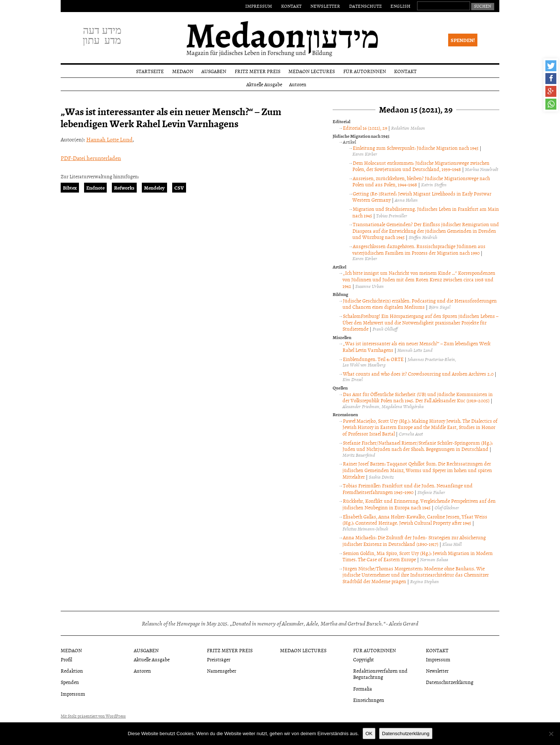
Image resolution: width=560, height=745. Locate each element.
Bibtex (70, 188)
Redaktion (72, 671)
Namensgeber (222, 671)
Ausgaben (214, 71)
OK (369, 733)
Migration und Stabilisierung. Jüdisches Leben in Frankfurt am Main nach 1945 (426, 212)
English (400, 6)
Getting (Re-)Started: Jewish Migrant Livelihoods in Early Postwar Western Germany (422, 197)
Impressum (259, 6)
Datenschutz (365, 6)
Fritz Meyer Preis (258, 71)
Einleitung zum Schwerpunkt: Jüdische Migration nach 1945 (416, 148)
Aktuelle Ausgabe (264, 84)
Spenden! (463, 40)
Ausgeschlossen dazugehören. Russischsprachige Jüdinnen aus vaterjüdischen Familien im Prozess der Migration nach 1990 (419, 249)
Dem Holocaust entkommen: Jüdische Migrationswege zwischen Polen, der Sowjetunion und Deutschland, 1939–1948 (421, 166)
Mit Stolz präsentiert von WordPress (93, 716)
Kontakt (291, 6)
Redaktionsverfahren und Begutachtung (380, 674)
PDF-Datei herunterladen (91, 158)
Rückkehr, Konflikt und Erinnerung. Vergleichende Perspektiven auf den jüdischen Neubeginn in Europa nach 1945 (419, 504)
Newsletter (325, 6)
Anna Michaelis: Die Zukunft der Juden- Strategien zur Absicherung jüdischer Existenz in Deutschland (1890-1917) (414, 541)
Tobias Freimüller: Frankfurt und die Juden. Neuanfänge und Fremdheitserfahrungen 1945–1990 (408, 489)
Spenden (70, 682)
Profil (66, 659)
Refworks (124, 188)
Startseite (150, 71)
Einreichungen (369, 700)
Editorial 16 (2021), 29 (365, 128)
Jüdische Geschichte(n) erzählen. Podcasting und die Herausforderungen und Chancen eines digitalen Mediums (420, 304)
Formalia (363, 689)
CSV (179, 188)
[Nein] (551, 734)
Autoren (298, 84)
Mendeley (154, 188)
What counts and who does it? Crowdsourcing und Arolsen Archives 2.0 (418, 374)
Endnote (95, 188)
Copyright (364, 659)
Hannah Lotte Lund (109, 139)
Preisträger (219, 659)
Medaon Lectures (312, 71)
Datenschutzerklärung (450, 682)
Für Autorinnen (365, 71)
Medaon (183, 71)
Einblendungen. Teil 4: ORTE (373, 359)
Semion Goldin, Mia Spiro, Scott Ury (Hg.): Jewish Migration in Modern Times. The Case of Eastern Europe (418, 556)
